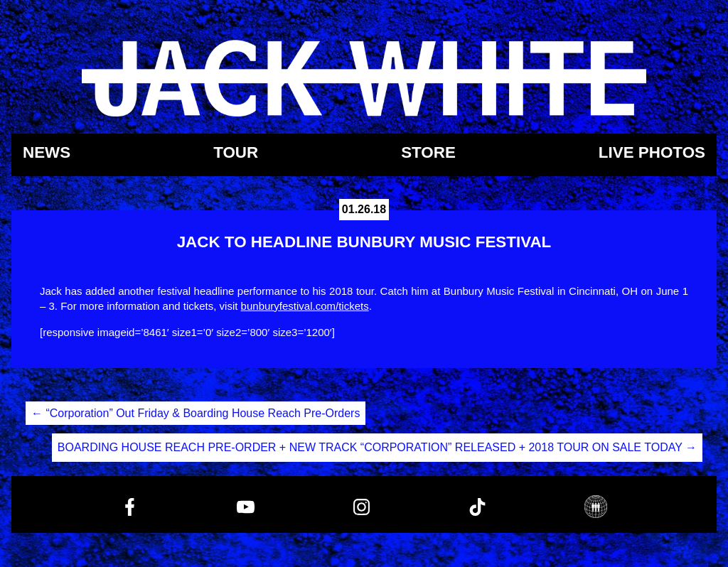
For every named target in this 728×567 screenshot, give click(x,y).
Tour (236, 153)
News (47, 153)
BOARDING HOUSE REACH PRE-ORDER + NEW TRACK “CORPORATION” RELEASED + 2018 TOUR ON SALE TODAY (377, 447)
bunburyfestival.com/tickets (305, 306)
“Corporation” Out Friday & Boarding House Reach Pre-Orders (196, 413)
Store (428, 153)
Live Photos (652, 153)
